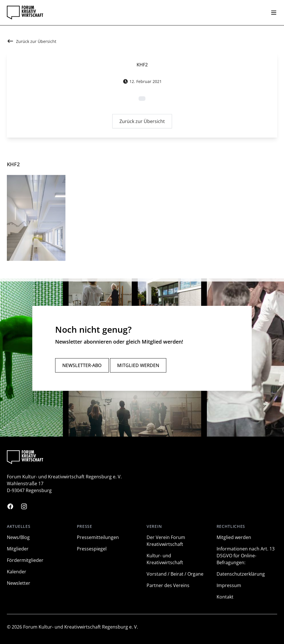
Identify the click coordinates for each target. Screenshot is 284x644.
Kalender (17, 572)
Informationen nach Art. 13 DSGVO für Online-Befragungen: (246, 556)
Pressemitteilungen (98, 537)
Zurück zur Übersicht (142, 122)
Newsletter (19, 583)
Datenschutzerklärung (241, 574)
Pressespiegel (92, 549)
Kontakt (225, 597)
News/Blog (18, 537)
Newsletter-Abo (82, 365)
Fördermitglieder (25, 560)
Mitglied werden (138, 365)
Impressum (229, 585)
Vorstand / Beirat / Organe (175, 574)
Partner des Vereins (168, 585)
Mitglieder (18, 549)
